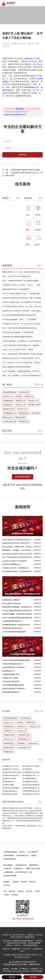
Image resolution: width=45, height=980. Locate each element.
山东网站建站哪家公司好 (11, 674)
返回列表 (6, 46)
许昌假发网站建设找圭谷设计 (12, 664)
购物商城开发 (34, 865)
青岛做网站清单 (8, 782)
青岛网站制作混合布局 (31, 772)
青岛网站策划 (24, 392)
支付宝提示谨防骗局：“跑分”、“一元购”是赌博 (19, 319)
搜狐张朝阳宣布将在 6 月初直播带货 (16, 289)
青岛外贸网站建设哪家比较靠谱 (13, 685)
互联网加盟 (24, 969)
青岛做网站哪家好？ (30, 779)
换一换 (40, 385)
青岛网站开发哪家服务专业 (12, 564)
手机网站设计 (8, 405)
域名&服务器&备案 (10, 876)
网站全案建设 (8, 865)
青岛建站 (19, 396)
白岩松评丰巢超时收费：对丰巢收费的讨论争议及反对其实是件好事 (23, 302)
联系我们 (15, 895)
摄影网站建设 (24, 413)
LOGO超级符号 (33, 852)
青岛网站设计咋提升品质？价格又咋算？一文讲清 (18, 543)
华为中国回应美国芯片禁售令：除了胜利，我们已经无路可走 (23, 307)
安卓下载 (26, 971)
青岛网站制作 (28, 769)
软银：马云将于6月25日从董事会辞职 (16, 276)
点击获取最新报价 (23, 477)
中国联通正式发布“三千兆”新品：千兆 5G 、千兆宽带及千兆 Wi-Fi (23, 285)
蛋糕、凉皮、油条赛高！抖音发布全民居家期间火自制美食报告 (23, 375)
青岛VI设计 (27, 949)
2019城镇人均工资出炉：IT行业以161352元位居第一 (22, 324)
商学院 (37, 891)
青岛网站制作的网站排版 (12, 772)
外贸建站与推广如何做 (10, 678)
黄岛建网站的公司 (9, 671)
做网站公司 (34, 87)
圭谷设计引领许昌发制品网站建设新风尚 (16, 660)
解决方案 (29, 891)
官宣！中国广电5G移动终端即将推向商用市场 (19, 328)
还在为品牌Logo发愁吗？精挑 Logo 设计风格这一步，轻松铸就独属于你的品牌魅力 (18, 554)
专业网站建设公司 (10, 413)
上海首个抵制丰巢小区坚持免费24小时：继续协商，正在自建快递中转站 (23, 345)
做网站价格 (29, 396)
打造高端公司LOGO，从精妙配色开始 (15, 568)
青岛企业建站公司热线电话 (12, 603)
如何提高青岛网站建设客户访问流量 (12, 788)
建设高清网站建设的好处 (11, 692)
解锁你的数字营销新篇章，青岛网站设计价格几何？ (18, 607)
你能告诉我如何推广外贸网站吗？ (14, 667)
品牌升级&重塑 (9, 855)
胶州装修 (15, 969)
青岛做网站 (36, 413)
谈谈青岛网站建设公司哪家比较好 (33, 788)
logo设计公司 (8, 396)
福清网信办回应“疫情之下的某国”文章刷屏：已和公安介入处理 (23, 358)
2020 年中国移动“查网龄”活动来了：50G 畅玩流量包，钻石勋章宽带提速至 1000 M (23, 294)
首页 (5, 891)
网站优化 (24, 882)
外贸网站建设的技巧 (10, 791)
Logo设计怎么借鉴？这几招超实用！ (15, 561)
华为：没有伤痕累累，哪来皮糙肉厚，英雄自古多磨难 (22, 354)
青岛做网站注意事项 (30, 782)
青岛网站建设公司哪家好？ (12, 600)
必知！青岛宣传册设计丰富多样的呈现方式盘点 (18, 557)
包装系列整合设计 (22, 855)
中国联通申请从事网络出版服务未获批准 (17, 337)
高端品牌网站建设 (10, 392)
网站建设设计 (24, 421)
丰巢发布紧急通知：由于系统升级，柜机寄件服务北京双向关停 (23, 341)
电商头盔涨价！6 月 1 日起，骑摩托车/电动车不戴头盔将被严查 (23, 272)
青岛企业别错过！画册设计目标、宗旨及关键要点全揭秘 (18, 547)
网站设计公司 (33, 401)
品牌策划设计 (32, 826)
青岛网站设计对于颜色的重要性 (33, 766)
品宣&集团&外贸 (21, 865)
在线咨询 (12, 977)
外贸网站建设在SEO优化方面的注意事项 (33, 791)
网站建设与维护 (34, 405)
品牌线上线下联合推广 (33, 869)
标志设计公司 (21, 405)
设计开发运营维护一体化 (24, 872)
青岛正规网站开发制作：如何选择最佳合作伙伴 (18, 571)
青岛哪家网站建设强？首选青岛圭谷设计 (16, 625)
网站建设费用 (21, 417)
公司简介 (7, 895)
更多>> (40, 265)
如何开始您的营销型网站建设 (33, 785)
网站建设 (20, 109)
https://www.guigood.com (15, 115)
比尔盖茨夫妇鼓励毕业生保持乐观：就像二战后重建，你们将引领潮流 (23, 298)
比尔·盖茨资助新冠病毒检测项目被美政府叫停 (19, 315)
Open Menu (42, 3)
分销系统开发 (18, 869)
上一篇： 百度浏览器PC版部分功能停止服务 (21, 170)
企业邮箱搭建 (8, 872)
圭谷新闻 (15, 882)
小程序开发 (7, 869)
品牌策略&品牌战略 (10, 852)
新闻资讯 (7, 882)
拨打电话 (33, 977)
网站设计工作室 (33, 59)
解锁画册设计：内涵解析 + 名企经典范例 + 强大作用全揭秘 (18, 550)
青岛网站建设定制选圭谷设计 (12, 628)
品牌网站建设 (8, 401)
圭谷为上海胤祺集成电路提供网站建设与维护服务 (18, 618)
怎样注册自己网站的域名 (11, 681)
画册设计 (34, 855)
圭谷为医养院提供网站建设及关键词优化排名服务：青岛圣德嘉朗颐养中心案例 (18, 611)
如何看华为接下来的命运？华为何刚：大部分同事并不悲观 (23, 311)
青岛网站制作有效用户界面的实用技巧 (12, 775)
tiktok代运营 (17, 971)
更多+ (18, 198)
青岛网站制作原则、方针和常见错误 (33, 775)
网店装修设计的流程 (10, 794)
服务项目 (12, 891)
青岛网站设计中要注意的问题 (12, 769)
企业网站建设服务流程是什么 (12, 621)
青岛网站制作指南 (9, 779)
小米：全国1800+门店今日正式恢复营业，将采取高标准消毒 (23, 363)
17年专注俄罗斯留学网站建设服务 (14, 632)
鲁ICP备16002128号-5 (22, 957)
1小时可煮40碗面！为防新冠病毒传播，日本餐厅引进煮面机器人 (23, 371)
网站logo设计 (8, 417)
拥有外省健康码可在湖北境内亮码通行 (17, 367)
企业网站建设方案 (10, 421)
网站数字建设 (20, 826)
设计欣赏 (7, 885)
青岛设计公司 (22, 409)
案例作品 (21, 891)
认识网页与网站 (8, 785)
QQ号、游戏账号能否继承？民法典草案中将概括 (20, 281)
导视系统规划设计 (10, 859)
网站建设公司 (21, 401)
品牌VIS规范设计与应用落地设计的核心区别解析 (18, 540)
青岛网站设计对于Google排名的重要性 (12, 766)
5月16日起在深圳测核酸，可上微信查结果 (18, 332)
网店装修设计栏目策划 (31, 794)
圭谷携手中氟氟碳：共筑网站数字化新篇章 (17, 614)
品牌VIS (22, 852)
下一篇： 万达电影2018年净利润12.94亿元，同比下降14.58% (22, 174)
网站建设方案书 (9, 409)
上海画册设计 (34, 969)
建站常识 (33, 882)
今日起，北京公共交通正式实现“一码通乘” (18, 350)
